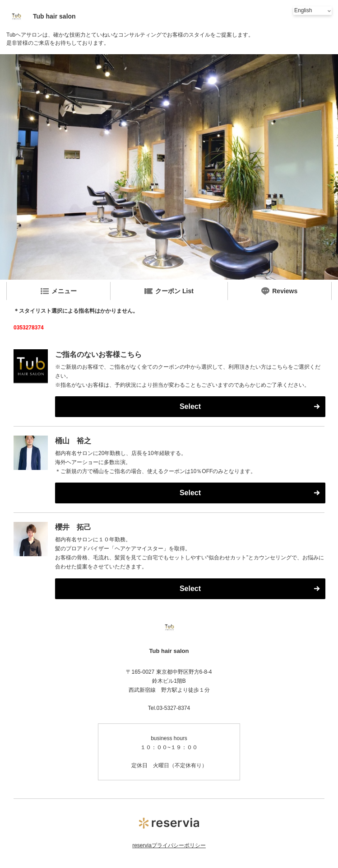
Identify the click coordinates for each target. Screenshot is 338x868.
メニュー (59, 291)
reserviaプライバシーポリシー (169, 845)
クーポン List (169, 291)
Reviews (279, 291)
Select (190, 406)
